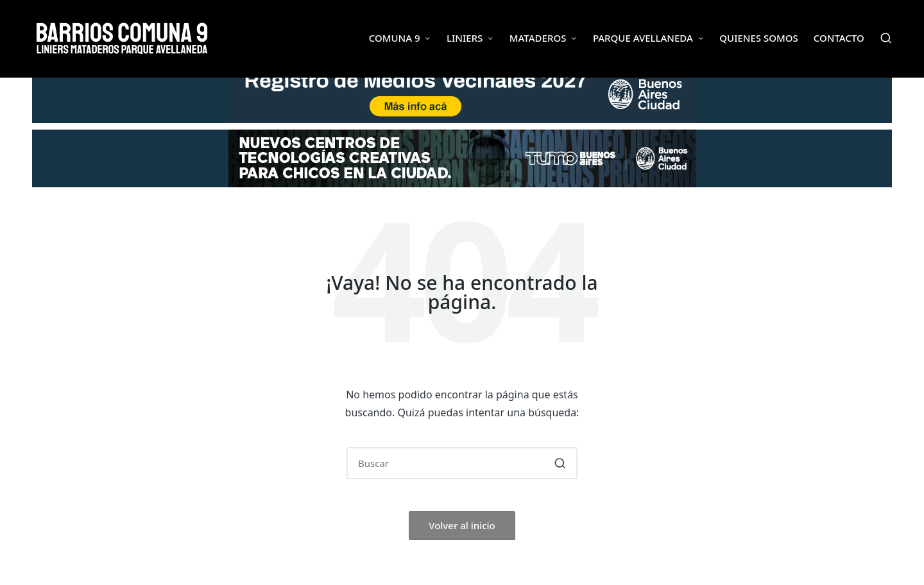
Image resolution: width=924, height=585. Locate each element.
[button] (560, 463)
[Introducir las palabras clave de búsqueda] (462, 463)
